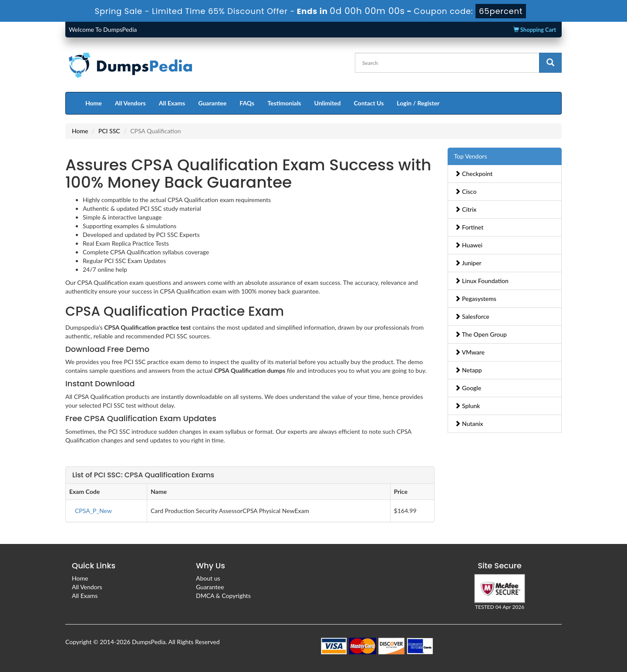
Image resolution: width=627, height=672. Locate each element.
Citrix (466, 209)
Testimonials (284, 103)
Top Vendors (471, 156)
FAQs (247, 103)
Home (94, 103)
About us (208, 578)
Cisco (466, 191)
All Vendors (130, 103)
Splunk (467, 406)
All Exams (172, 103)
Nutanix (469, 424)
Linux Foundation (482, 281)
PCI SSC (109, 131)
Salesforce (472, 316)
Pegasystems (475, 299)
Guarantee (212, 103)
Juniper (468, 263)
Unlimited (328, 103)
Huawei (469, 245)
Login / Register (418, 103)
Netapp (468, 370)
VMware (470, 352)
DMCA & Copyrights (223, 596)
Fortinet (469, 227)
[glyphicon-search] (550, 63)
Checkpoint (474, 174)
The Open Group (481, 334)
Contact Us (369, 103)
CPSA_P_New (93, 511)
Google (468, 388)
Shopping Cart (535, 30)
